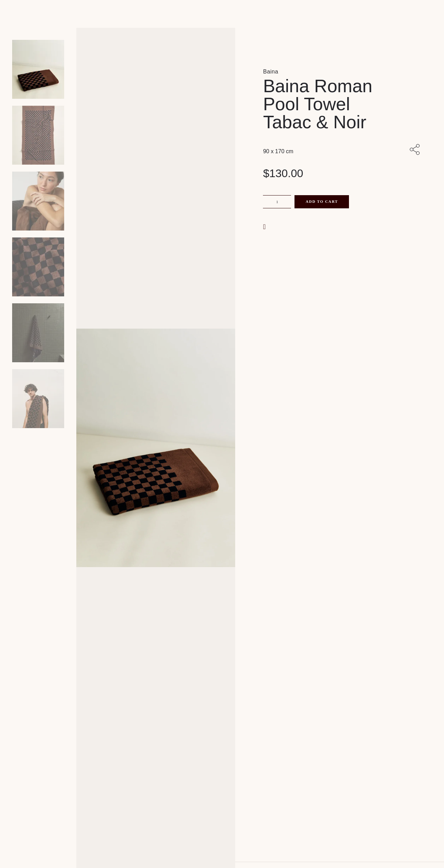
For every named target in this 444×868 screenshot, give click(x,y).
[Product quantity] (277, 202)
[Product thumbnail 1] (38, 135)
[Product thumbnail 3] (38, 267)
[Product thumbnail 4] (38, 333)
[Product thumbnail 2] (38, 201)
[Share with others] (416, 150)
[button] (265, 226)
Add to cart (322, 201)
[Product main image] (38, 69)
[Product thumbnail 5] (38, 399)
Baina (271, 72)
